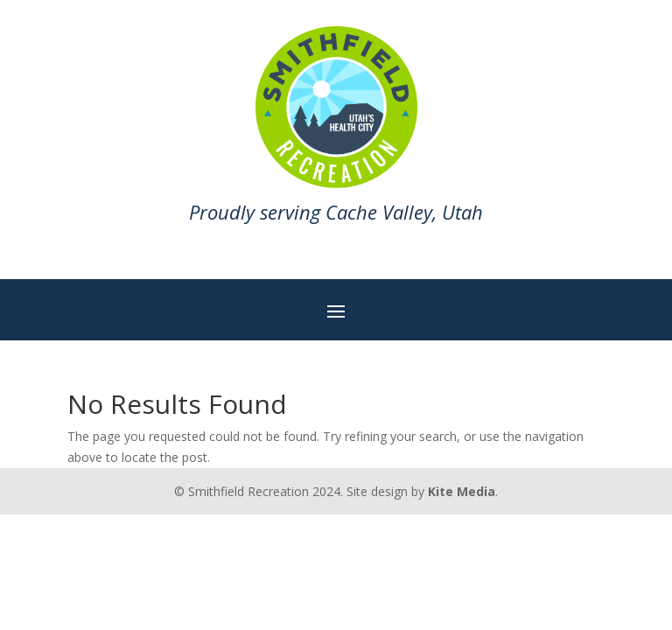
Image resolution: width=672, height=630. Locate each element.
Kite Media (462, 491)
